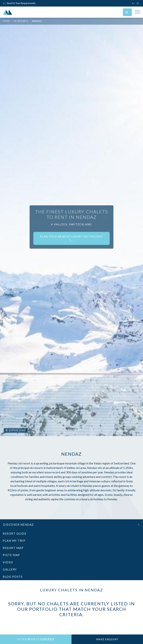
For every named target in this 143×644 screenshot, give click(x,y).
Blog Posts (13, 577)
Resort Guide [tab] (15, 533)
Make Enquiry (107, 639)
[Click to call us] (134, 3)
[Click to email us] (138, 3)
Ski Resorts (21, 21)
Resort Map (13, 548)
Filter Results (36, 639)
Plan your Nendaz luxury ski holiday (72, 238)
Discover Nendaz (71, 525)
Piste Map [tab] (11, 555)
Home (6, 21)
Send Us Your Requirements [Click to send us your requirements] (19, 3)
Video (8, 562)
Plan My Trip (14, 541)
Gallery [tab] (10, 569)
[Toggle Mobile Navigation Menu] (137, 12)
